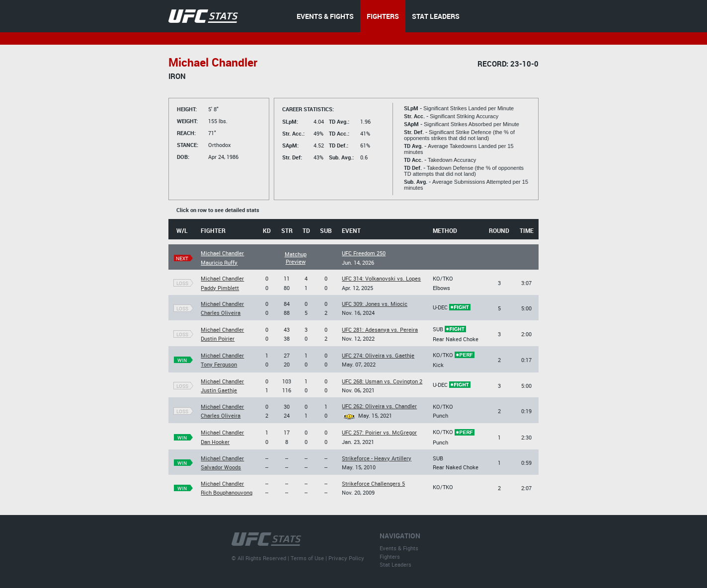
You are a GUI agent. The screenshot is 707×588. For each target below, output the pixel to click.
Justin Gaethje (219, 390)
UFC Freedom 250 (364, 253)
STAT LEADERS (436, 16)
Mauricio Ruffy (219, 262)
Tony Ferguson (219, 364)
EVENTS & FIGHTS (325, 16)
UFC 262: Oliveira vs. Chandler (379, 406)
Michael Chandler (222, 253)
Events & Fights (399, 548)
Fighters (390, 556)
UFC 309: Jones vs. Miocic (375, 304)
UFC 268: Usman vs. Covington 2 (382, 381)
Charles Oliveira (221, 313)
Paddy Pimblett (220, 288)
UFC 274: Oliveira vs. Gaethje (378, 355)
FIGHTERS (383, 16)
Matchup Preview (296, 258)
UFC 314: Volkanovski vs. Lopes (381, 278)
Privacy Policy (346, 558)
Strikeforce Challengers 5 (373, 483)
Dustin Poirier (218, 338)
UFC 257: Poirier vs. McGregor (379, 432)
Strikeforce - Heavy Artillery (377, 458)
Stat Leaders (395, 564)
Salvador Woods (221, 467)
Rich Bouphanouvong (227, 492)
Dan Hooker (215, 442)
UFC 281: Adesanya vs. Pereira (380, 330)
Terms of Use (307, 558)
